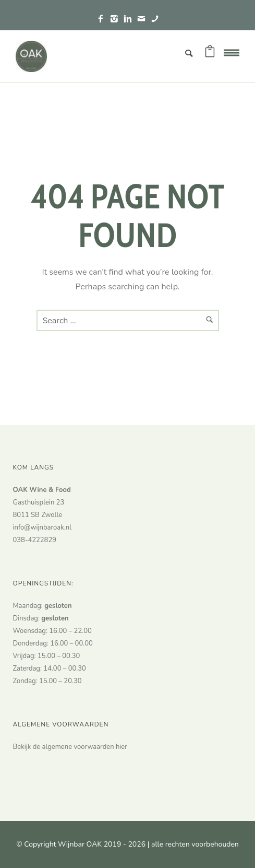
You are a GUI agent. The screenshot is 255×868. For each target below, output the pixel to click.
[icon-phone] (155, 19)
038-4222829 (35, 540)
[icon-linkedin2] (130, 19)
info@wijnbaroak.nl (42, 527)
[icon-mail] (144, 19)
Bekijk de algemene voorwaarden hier (70, 747)
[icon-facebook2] (103, 19)
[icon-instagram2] (117, 19)
